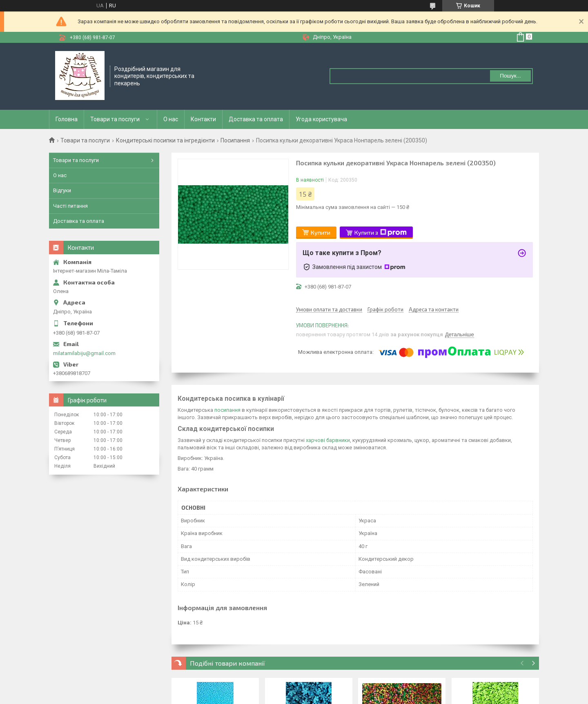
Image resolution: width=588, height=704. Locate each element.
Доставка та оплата (256, 119)
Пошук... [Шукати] (510, 76)
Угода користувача (321, 119)
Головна (67, 119)
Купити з (381, 233)
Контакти (203, 119)
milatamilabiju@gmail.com (84, 353)
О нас (171, 119)
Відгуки (62, 190)
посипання (227, 410)
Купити (321, 232)
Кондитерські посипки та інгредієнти (165, 140)
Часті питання (70, 206)
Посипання (235, 140)
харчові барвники (328, 440)
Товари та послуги (115, 119)
